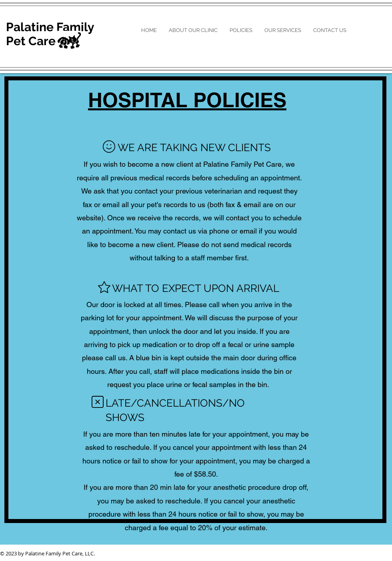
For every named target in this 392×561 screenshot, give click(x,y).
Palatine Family (50, 27)
